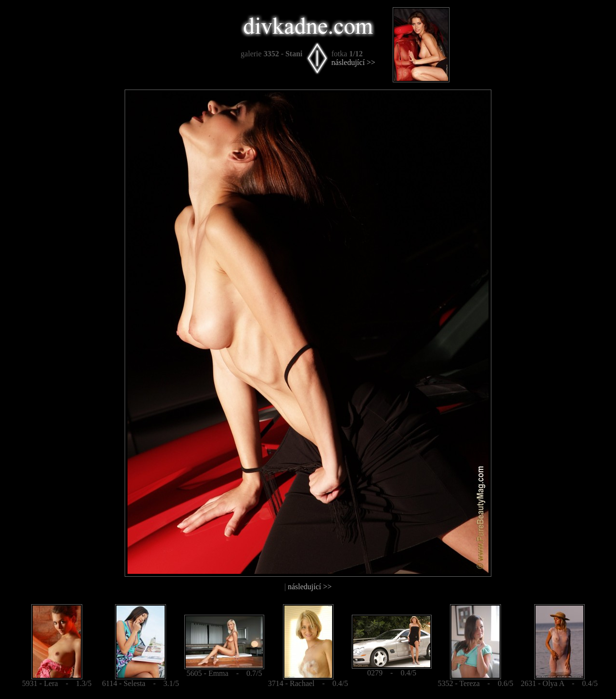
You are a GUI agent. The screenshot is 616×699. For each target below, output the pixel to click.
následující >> (353, 62)
